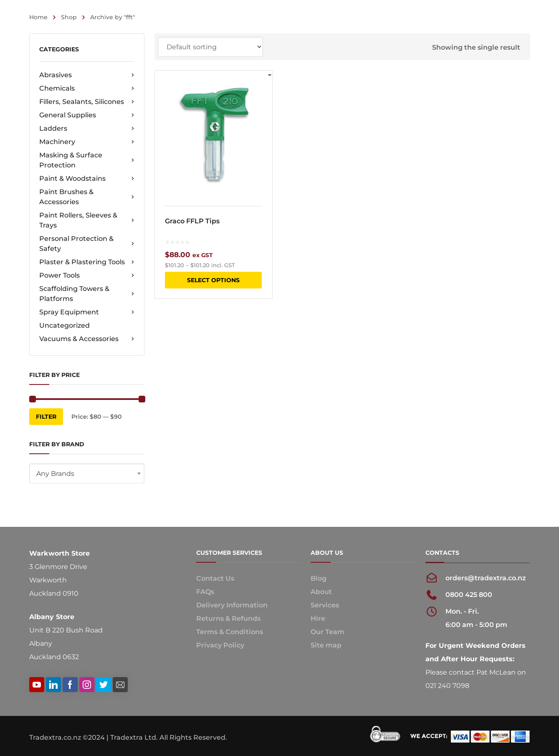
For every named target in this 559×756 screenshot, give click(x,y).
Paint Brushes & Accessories (87, 197)
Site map (326, 645)
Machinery (87, 142)
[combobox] (87, 473)
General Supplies (87, 115)
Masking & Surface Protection (87, 160)
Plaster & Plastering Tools (87, 262)
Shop (69, 17)
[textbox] (87, 474)
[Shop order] (210, 47)
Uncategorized (64, 325)
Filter (46, 417)
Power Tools (87, 276)
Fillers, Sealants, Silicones (87, 102)
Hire (318, 618)
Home (38, 17)
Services (325, 605)
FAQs (205, 592)
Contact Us (215, 578)
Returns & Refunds (228, 618)
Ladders (87, 129)
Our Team (328, 632)
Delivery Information (232, 605)
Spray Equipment (87, 312)
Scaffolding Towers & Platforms (87, 294)
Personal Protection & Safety (87, 244)
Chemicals (87, 88)
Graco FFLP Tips (192, 221)
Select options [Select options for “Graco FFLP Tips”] (213, 280)
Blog (319, 578)
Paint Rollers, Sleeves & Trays (87, 220)
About (321, 592)
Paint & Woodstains (87, 179)
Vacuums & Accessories (87, 339)
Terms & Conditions (230, 632)
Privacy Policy (220, 645)
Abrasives (87, 75)
